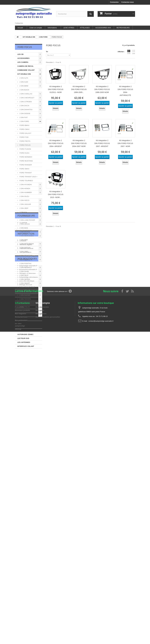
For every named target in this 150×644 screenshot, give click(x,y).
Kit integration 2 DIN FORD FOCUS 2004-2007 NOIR (79, 143)
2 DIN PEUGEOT (26, 256)
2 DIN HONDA (25, 189)
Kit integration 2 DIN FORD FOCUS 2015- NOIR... (56, 194)
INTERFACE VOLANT (26, 346)
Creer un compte (36, 28)
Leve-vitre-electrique (27, 433)
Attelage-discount (26, 437)
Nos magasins (25, 403)
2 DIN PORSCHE (26, 260)
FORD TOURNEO (26, 181)
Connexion (114, 2)
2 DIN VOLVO (24, 307)
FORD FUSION (25, 149)
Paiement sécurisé (26, 391)
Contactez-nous (128, 2)
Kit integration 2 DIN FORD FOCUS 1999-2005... (79, 89)
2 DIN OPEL (24, 252)
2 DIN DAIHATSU (26, 110)
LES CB (20, 54)
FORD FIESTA (25, 141)
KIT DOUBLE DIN (24, 74)
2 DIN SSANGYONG (27, 287)
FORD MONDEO (26, 157)
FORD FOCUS (25, 145)
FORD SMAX (24, 169)
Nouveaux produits (22, 472)
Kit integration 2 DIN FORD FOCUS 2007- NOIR (125, 143)
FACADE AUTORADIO (26, 315)
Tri (47, 52)
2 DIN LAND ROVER (27, 220)
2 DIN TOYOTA (25, 299)
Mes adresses (41, 475)
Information (26, 377)
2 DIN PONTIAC (25, 263)
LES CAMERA (23, 62)
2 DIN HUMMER (25, 192)
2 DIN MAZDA (25, 232)
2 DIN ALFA (24, 78)
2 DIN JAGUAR (25, 204)
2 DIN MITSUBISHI (26, 244)
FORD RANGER (25, 165)
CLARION (23, 361)
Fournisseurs (26, 355)
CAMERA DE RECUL (25, 66)
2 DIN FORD (24, 121)
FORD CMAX (24, 129)
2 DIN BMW (24, 86)
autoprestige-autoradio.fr (28, 417)
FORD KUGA (24, 153)
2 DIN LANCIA (25, 216)
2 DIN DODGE (25, 114)
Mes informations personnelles (48, 479)
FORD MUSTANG (26, 161)
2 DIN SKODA (25, 279)
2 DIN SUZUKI (25, 295)
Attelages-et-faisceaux (27, 425)
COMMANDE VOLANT (26, 70)
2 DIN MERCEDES (26, 236)
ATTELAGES (85, 28)
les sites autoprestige (27, 399)
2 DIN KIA (23, 212)
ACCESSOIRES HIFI (25, 311)
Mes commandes (42, 469)
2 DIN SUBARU (25, 291)
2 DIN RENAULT (25, 267)
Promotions (20, 469)
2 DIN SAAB (24, 271)
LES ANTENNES (24, 342)
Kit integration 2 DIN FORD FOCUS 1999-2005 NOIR (102, 89)
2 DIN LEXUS (24, 224)
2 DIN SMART (25, 283)
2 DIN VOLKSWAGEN (27, 303)
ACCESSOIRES (23, 58)
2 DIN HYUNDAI (25, 185)
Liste (134, 52)
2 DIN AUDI (24, 82)
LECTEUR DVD (23, 338)
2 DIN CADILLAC (26, 94)
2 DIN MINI (23, 240)
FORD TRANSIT (25, 173)
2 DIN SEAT (24, 275)
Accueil (20, 28)
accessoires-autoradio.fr (28, 421)
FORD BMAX (24, 125)
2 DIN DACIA (24, 106)
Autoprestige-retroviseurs (28, 429)
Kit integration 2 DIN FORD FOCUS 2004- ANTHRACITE (125, 91)
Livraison (23, 383)
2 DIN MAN (23, 228)
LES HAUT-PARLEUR (26, 319)
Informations (52, 28)
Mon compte (43, 465)
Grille (129, 52)
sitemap (18, 491)
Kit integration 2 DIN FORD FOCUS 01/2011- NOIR (56, 89)
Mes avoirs (40, 472)
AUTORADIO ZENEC (25, 334)
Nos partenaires (25, 395)
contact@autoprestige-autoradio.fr (101, 483)
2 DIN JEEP (24, 208)
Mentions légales (26, 387)
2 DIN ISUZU (24, 196)
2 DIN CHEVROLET (27, 98)
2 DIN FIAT (23, 117)
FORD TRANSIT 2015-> (28, 177)
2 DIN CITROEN (25, 102)
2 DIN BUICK (24, 90)
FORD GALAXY (25, 133)
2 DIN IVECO (24, 200)
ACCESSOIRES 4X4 (103, 28)
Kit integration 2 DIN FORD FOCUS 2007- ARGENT (102, 143)
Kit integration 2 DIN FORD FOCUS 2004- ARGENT (56, 143)
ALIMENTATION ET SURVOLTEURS (25, 325)
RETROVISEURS (123, 28)
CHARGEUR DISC (24, 330)
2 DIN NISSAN (25, 248)
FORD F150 (24, 137)
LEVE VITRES (69, 28)
